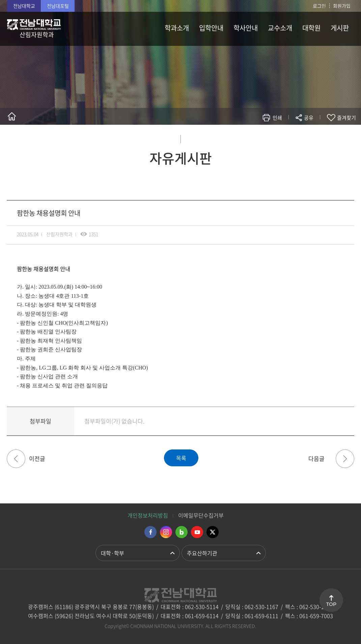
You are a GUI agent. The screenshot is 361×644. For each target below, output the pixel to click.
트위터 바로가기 (213, 532)
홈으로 (12, 116)
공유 (309, 118)
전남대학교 (24, 6)
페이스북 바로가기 (150, 532)
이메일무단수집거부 (201, 515)
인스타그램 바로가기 (166, 532)
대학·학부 (113, 553)
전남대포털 (58, 6)
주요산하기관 (202, 553)
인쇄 (277, 118)
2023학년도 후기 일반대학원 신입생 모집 (345, 459)
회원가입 (342, 6)
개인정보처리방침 (148, 515)
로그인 (319, 6)
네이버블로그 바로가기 (182, 532)
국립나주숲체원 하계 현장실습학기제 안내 (16, 459)
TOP (331, 604)
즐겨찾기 (346, 118)
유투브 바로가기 (197, 532)
